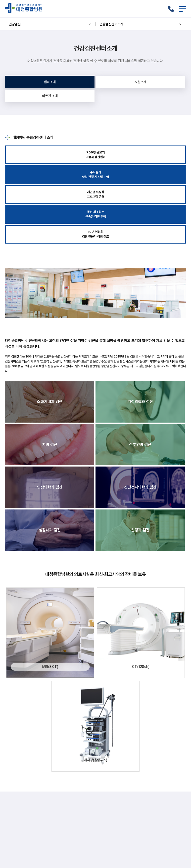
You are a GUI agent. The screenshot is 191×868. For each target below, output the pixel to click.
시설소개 (141, 82)
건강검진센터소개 (141, 24)
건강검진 (50, 24)
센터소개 (50, 82)
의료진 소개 (50, 96)
